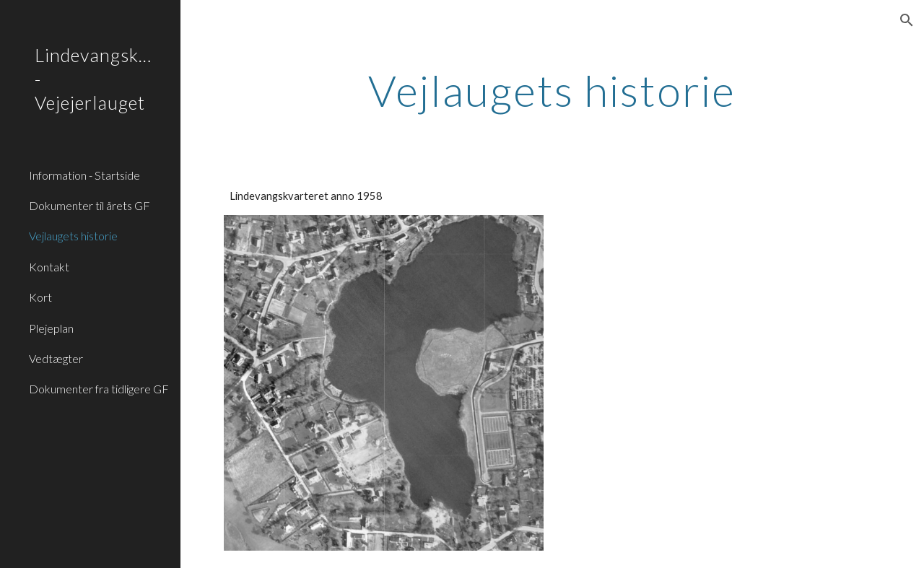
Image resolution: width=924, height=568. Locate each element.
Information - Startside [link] (84, 175)
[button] (907, 20)
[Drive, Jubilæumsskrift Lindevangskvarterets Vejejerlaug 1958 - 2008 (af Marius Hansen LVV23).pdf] (721, 296)
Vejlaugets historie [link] (73, 236)
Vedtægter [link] (56, 358)
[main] (552, 90)
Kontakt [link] (49, 267)
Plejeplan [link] (51, 328)
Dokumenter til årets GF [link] (90, 205)
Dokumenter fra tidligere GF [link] (99, 389)
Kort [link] (40, 297)
